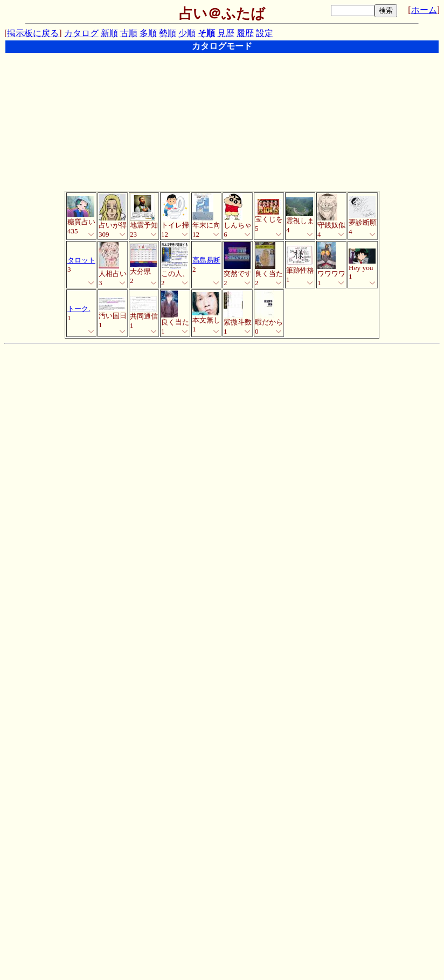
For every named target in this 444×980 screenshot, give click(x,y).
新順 (109, 33)
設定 (265, 33)
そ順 (206, 33)
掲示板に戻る (33, 33)
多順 (148, 33)
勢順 (168, 33)
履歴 (245, 33)
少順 (187, 33)
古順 (129, 33)
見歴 (226, 33)
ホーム (424, 10)
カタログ (81, 33)
